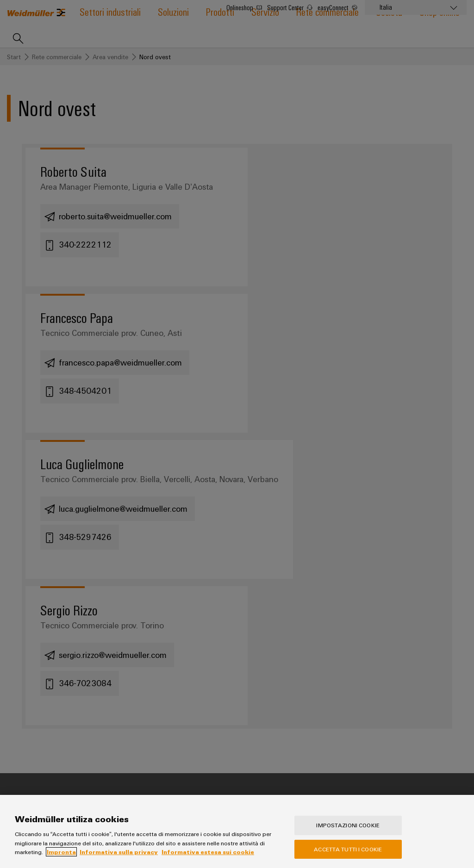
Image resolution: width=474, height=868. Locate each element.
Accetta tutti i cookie (348, 856)
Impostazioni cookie (348, 831)
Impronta (61, 858)
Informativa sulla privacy (119, 858)
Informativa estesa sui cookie (208, 858)
